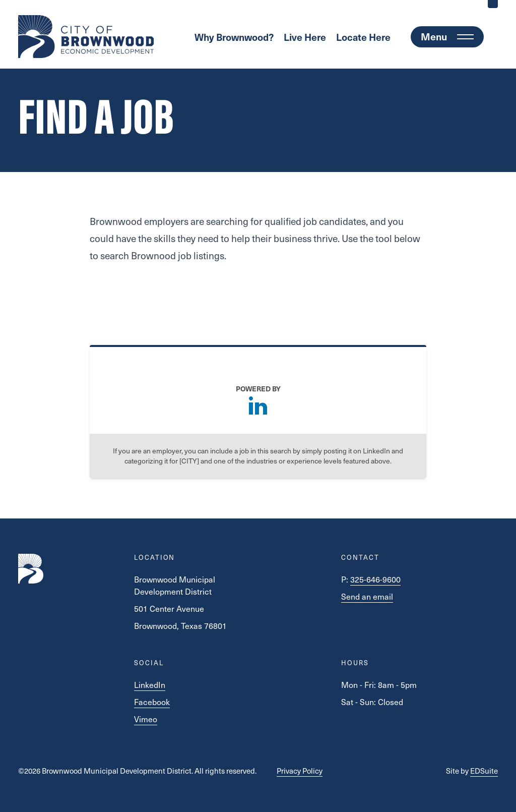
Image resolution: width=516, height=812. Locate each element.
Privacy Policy (300, 771)
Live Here (305, 37)
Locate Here (363, 37)
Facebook (152, 702)
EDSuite (484, 771)
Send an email (367, 596)
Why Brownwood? (234, 37)
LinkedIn (150, 684)
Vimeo (146, 719)
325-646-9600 (375, 579)
